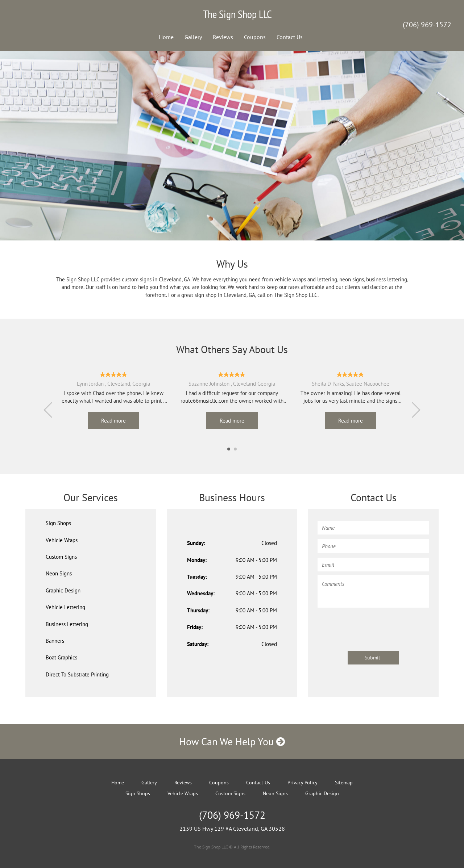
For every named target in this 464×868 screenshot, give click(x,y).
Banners (55, 641)
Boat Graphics (61, 657)
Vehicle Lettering (65, 607)
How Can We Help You (232, 741)
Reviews (223, 37)
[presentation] (373, 626)
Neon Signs (59, 573)
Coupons (255, 37)
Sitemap (344, 783)
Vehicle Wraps (62, 540)
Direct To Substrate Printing (77, 674)
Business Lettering (67, 624)
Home (166, 37)
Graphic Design (63, 590)
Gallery (193, 37)
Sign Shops (58, 523)
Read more (113, 421)
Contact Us (290, 37)
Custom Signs (61, 557)
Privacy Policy (303, 783)
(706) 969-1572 (427, 25)
